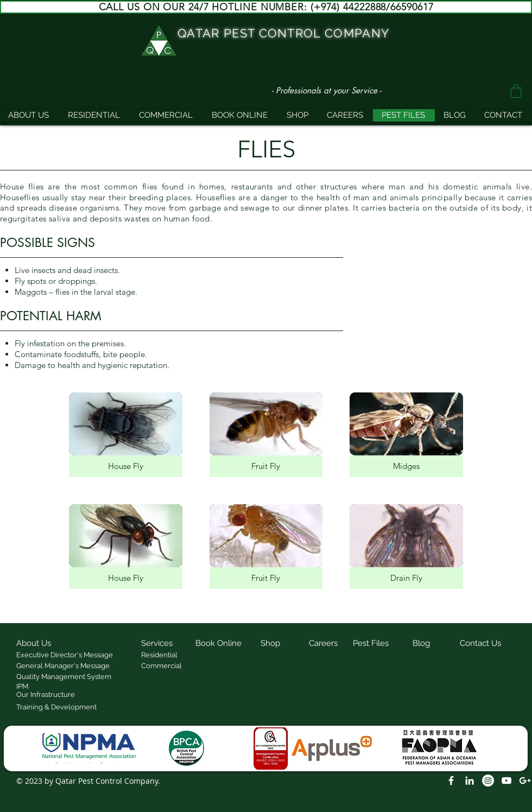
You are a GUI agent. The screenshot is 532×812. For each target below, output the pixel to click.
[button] (516, 91)
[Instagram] (488, 781)
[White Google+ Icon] (525, 781)
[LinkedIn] (470, 781)
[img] (126, 435)
